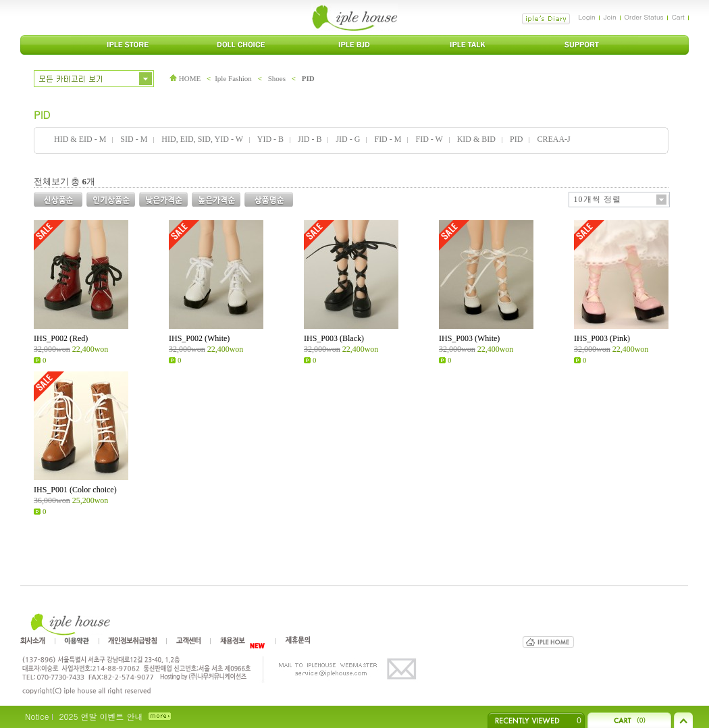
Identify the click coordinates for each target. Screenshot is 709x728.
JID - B (310, 139)
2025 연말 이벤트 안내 (101, 716)
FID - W (429, 139)
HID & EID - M (80, 139)
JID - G (348, 139)
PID (308, 78)
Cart (678, 17)
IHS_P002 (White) (199, 338)
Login (586, 17)
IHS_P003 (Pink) (602, 338)
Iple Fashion (233, 78)
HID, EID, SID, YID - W (202, 139)
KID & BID (476, 139)
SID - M (134, 139)
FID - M (388, 139)
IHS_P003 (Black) (334, 338)
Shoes (277, 78)
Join (610, 17)
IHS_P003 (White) (469, 338)
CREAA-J (553, 139)
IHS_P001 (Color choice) (75, 490)
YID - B (270, 139)
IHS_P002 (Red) (61, 338)
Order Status (644, 17)
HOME (185, 78)
